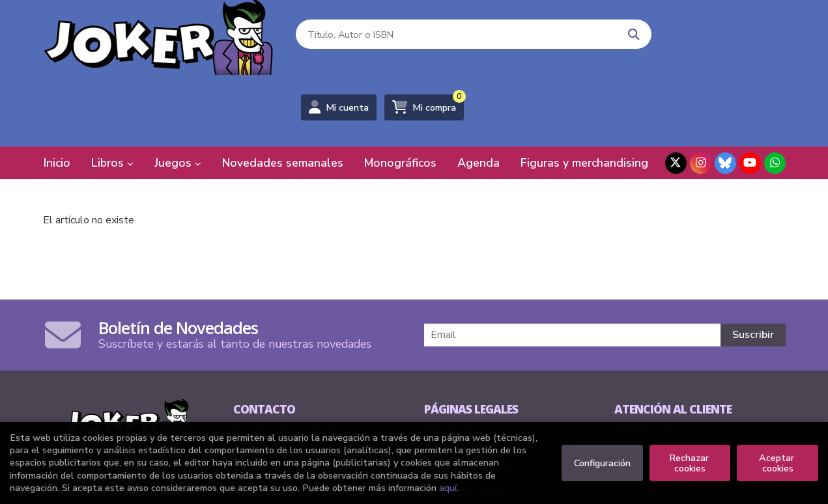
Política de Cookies (464, 421)
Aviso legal (448, 362)
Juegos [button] (178, 94)
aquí (448, 488)
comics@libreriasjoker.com (297, 382)
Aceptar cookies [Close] (778, 463)
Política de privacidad (469, 401)
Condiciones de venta (469, 382)
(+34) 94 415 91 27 (293, 362)
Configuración (602, 463)
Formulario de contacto (292, 401)
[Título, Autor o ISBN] (428, 39)
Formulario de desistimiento (672, 401)
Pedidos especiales (655, 382)
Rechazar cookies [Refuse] (690, 463)
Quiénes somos (647, 362)
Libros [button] (112, 94)
